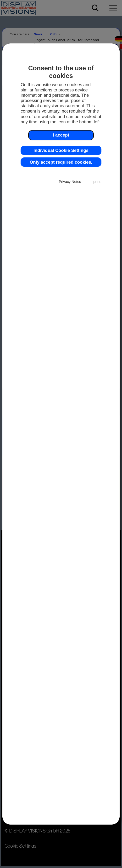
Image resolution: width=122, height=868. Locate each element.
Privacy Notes (70, 182)
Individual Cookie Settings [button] (61, 150)
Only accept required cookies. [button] (61, 162)
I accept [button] (61, 135)
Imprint (95, 182)
